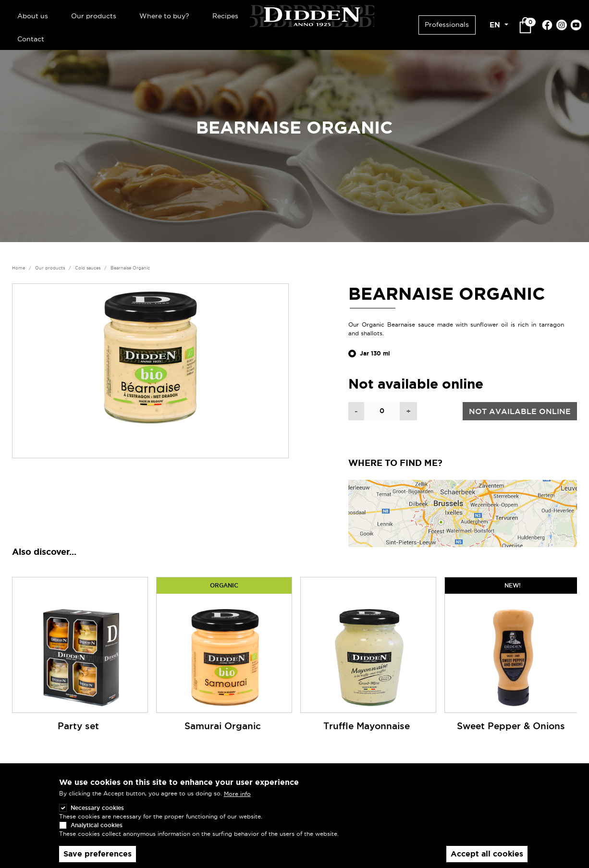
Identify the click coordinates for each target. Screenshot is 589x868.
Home (18, 268)
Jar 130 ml (375, 354)
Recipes (225, 16)
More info (237, 794)
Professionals (447, 24)
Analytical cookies (97, 825)
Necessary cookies (97, 808)
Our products (94, 16)
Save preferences (98, 854)
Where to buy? (164, 16)
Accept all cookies (487, 854)
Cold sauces (88, 268)
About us (33, 16)
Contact (31, 39)
